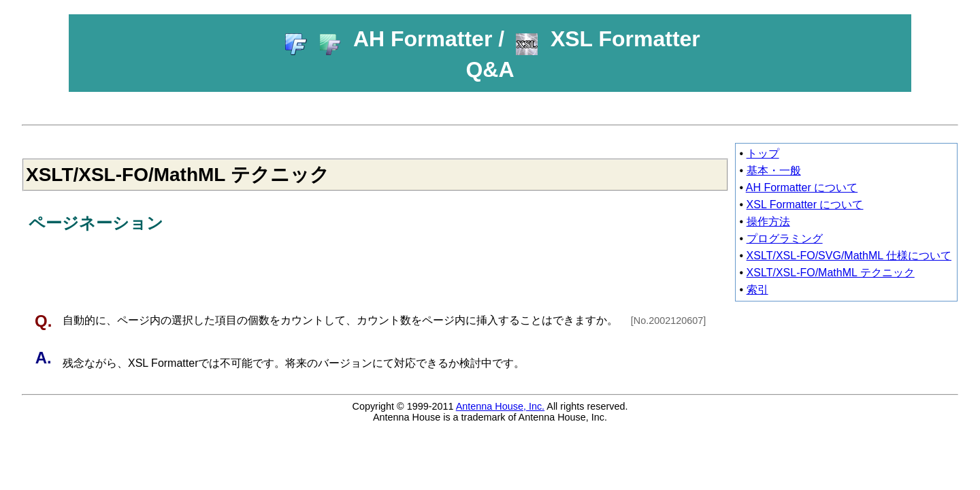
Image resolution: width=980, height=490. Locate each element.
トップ (763, 153)
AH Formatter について (802, 187)
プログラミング (785, 239)
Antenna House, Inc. (500, 406)
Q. (46, 321)
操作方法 (768, 222)
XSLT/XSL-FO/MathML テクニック (831, 273)
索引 (757, 290)
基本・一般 (774, 170)
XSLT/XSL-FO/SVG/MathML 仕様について (849, 256)
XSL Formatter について (805, 205)
